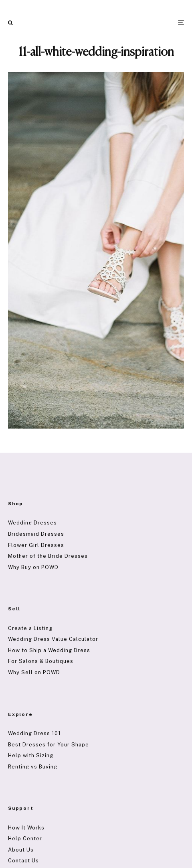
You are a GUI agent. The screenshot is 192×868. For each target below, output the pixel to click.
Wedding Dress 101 (34, 733)
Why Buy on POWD (33, 567)
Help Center (25, 839)
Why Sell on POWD (34, 672)
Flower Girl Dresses (36, 545)
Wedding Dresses (32, 523)
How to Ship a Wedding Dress (49, 650)
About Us (21, 850)
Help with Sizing (31, 755)
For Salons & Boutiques (41, 661)
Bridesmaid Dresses (36, 534)
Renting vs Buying (33, 767)
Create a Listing (30, 628)
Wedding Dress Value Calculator (53, 639)
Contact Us (23, 861)
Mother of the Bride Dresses (48, 556)
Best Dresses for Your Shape (49, 745)
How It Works (26, 828)
